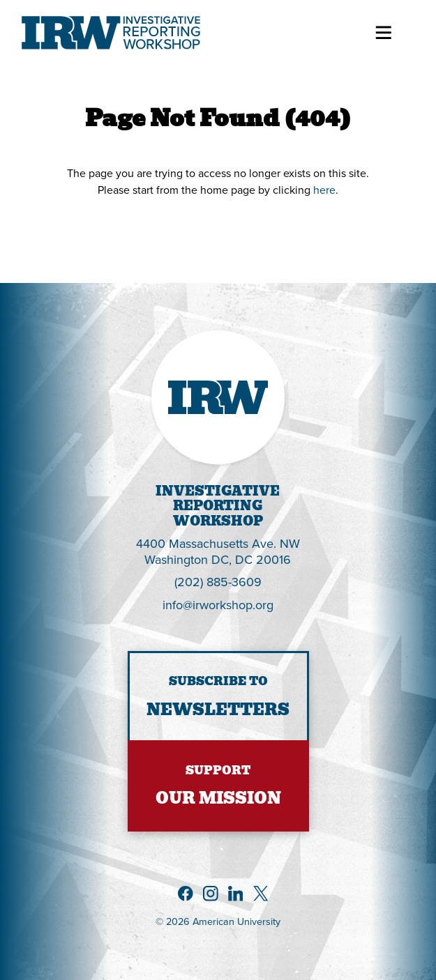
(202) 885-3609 (218, 582)
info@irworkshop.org (218, 605)
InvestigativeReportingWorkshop (218, 506)
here (324, 190)
